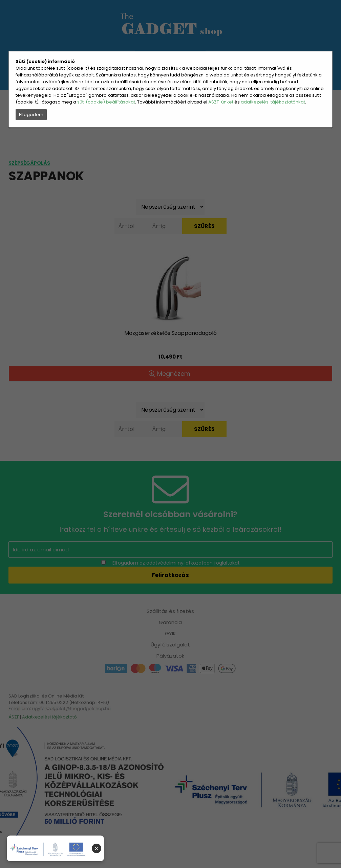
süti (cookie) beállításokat (106, 102)
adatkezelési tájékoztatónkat (273, 102)
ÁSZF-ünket (221, 102)
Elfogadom (31, 115)
